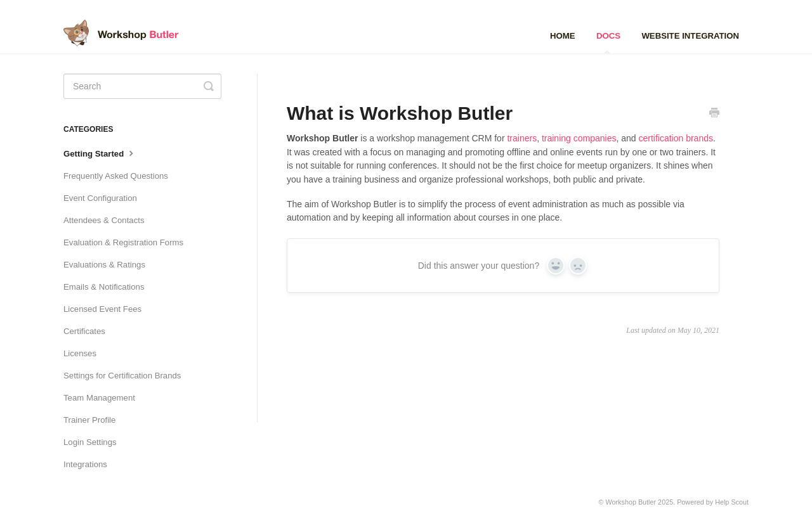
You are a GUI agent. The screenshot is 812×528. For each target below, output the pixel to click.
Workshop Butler (631, 502)
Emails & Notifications (104, 287)
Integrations (85, 464)
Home (563, 36)
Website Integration (690, 36)
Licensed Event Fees (102, 309)
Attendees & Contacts (104, 220)
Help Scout (732, 502)
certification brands (676, 138)
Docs (608, 42)
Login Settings (90, 442)
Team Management (99, 398)
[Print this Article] (714, 114)
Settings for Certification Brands (122, 376)
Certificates (84, 331)
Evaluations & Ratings (104, 265)
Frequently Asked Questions (116, 176)
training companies (579, 138)
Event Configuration (100, 198)
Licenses (80, 353)
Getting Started (100, 153)
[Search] (142, 86)
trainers (522, 138)
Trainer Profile (89, 420)
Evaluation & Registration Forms (123, 242)
